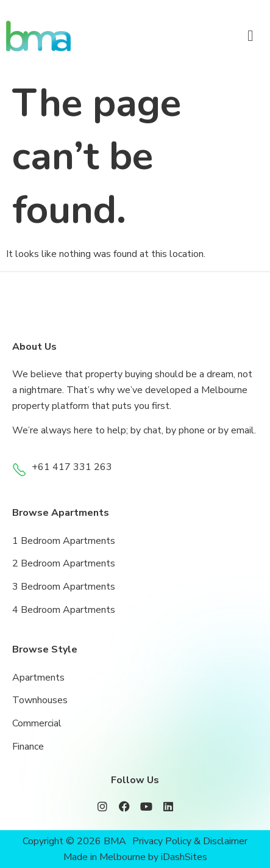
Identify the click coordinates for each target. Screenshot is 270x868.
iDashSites (184, 857)
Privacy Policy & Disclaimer (190, 841)
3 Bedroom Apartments (64, 587)
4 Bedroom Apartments (64, 610)
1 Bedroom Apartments (64, 541)
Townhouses (40, 700)
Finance (28, 747)
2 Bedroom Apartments (64, 563)
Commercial (37, 723)
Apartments (38, 678)
